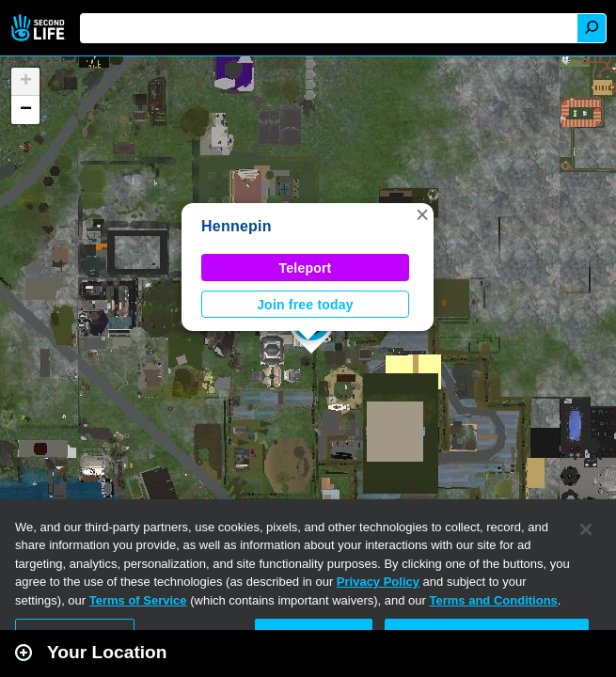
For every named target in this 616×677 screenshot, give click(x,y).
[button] (422, 214)
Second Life (40, 28)
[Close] (586, 529)
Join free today (305, 305)
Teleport (306, 268)
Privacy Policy (378, 582)
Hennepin (237, 226)
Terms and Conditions (494, 600)
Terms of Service (138, 600)
